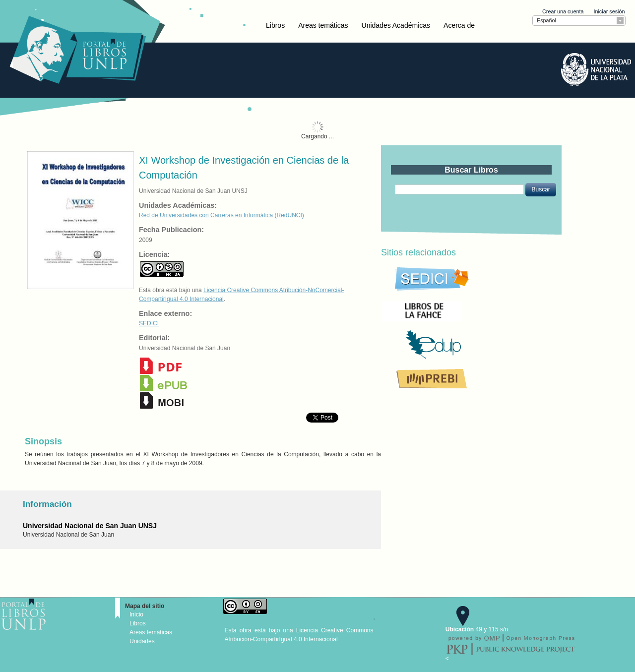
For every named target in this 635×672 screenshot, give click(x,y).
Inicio (136, 614)
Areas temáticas (323, 25)
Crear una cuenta (563, 11)
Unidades (142, 641)
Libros (275, 25)
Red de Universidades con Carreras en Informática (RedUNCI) (222, 215)
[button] (540, 189)
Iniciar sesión (609, 11)
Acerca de (459, 25)
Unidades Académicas (396, 25)
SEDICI (149, 323)
